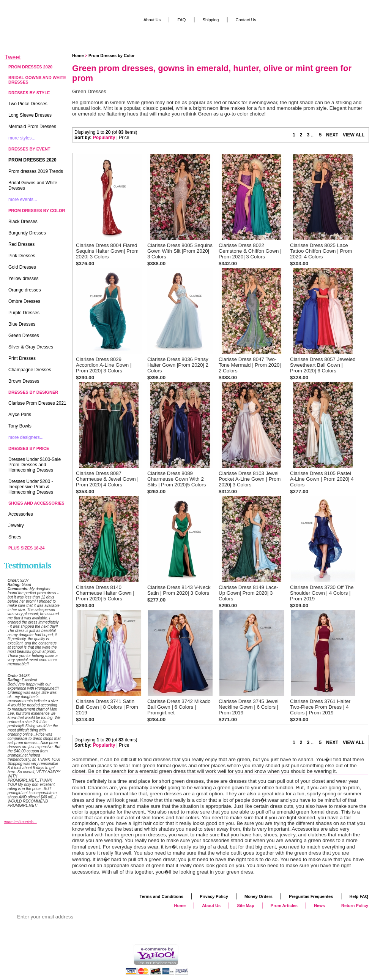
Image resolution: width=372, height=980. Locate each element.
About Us (152, 20)
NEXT (332, 135)
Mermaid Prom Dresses (32, 127)
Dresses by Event (29, 149)
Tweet (13, 57)
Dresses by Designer (33, 392)
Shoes (15, 537)
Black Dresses (23, 222)
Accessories (21, 514)
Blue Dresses (22, 324)
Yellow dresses (24, 279)
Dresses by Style (29, 93)
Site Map (245, 906)
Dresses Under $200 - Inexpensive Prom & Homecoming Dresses (31, 487)
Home (78, 55)
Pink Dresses (22, 256)
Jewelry (16, 526)
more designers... (26, 437)
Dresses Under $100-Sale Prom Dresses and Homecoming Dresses (35, 465)
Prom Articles (284, 906)
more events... (23, 199)
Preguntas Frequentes (311, 896)
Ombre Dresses (24, 301)
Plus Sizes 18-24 (26, 548)
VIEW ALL (354, 135)
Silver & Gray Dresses (31, 347)
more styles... (22, 138)
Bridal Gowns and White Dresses (37, 80)
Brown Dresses (24, 381)
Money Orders (259, 896)
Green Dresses (24, 336)
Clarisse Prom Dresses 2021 (37, 403)
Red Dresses (21, 244)
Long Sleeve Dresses (30, 115)
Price (124, 138)
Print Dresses (22, 358)
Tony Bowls (20, 426)
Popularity (104, 138)
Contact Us (246, 20)
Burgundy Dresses (27, 233)
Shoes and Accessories (36, 503)
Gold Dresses (22, 267)
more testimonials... (20, 822)
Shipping (211, 20)
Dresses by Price (29, 448)
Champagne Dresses (30, 370)
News (319, 906)
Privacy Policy (214, 896)
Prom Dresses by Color (112, 55)
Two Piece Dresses (28, 104)
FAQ (181, 20)
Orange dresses (24, 290)
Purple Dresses (24, 313)
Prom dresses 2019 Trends (36, 171)
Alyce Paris (20, 415)
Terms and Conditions (162, 896)
